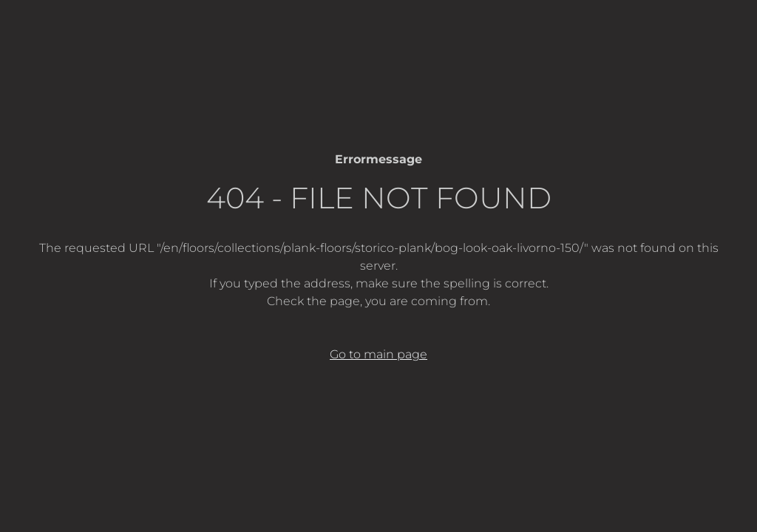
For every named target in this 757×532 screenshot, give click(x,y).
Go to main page (378, 354)
